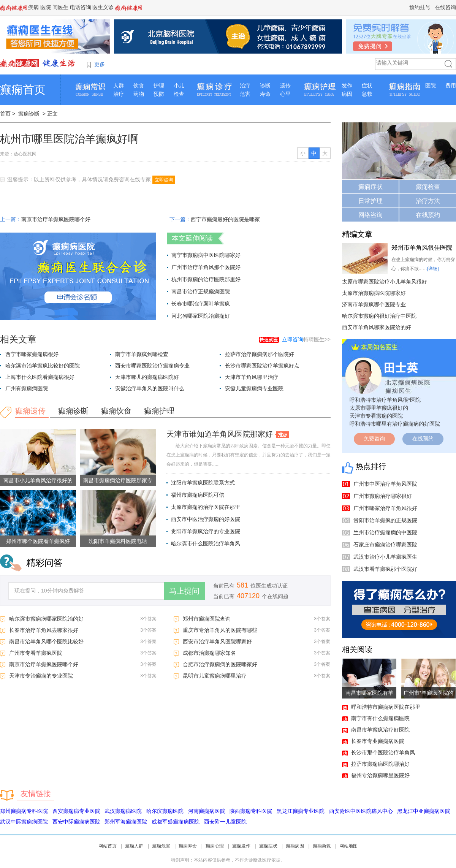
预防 (159, 94)
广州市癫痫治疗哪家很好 (383, 496)
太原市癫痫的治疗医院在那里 (206, 507)
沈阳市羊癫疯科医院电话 (118, 541)
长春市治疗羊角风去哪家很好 (44, 630)
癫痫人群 (134, 846)
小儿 (179, 86)
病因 (347, 94)
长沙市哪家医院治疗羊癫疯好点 (262, 366)
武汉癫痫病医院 (123, 811)
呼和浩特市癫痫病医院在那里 (386, 707)
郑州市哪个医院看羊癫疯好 (38, 541)
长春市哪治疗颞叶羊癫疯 (201, 304)
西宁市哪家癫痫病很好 (32, 354)
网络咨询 (370, 215)
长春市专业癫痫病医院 (378, 741)
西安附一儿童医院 (225, 822)
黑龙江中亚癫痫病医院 (424, 811)
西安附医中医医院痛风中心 (361, 811)
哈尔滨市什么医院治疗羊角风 (206, 543)
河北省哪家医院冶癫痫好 (201, 316)
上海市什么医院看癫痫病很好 (40, 377)
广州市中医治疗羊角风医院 (385, 484)
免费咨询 (374, 439)
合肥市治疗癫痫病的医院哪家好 (220, 664)
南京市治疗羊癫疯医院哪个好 (56, 219)
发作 (347, 86)
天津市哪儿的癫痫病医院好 (147, 377)
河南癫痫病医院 (207, 811)
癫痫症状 (370, 187)
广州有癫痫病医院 (27, 388)
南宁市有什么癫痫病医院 (380, 718)
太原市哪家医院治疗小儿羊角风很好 (385, 282)
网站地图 (348, 846)
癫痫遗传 (30, 411)
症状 (367, 86)
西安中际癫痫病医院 (76, 822)
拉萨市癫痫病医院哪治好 (380, 764)
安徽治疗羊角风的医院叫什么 (150, 388)
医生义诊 (103, 7)
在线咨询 (445, 7)
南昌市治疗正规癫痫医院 (201, 291)
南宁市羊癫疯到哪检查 (142, 354)
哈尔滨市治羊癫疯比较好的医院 (43, 366)
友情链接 (36, 794)
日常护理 (370, 201)
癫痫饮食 (116, 411)
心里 (285, 94)
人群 (119, 86)
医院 (46, 7)
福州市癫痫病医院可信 (198, 495)
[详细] (433, 269)
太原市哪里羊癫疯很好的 (379, 408)
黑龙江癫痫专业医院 (301, 811)
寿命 (265, 94)
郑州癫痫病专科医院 (24, 811)
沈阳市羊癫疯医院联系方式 (203, 483)
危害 (245, 94)
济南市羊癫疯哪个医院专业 (374, 304)
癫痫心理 (215, 846)
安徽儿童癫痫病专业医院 (254, 388)
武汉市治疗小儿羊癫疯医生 (385, 557)
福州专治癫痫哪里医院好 (380, 775)
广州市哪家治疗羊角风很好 (385, 508)
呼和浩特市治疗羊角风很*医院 (385, 400)
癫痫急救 (322, 846)
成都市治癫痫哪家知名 (209, 653)
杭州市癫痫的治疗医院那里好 (206, 279)
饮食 (139, 86)
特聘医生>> (306, 339)
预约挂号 (420, 7)
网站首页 (108, 846)
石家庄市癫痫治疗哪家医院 (385, 545)
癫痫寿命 (188, 846)
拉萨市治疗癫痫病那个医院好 (260, 354)
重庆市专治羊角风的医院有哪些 (220, 630)
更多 (100, 64)
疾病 (33, 7)
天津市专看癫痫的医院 (376, 416)
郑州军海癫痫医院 (126, 822)
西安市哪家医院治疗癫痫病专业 (152, 366)
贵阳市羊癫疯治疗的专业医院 (206, 531)
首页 (5, 114)
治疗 (119, 94)
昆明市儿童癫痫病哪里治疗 (215, 676)
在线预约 (428, 215)
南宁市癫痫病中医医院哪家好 (206, 255)
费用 (451, 86)
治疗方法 (428, 201)
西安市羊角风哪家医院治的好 (377, 327)
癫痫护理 (159, 411)
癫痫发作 (241, 846)
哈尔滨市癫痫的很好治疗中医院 (379, 316)
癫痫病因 (295, 846)
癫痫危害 (161, 846)
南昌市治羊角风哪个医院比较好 (46, 641)
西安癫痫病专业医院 (76, 811)
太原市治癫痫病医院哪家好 (374, 293)
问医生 (60, 7)
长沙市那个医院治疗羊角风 (383, 752)
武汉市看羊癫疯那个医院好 (385, 569)
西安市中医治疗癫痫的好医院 (206, 519)
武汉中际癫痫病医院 (24, 822)
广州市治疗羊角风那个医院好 (206, 267)
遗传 (285, 86)
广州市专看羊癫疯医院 (36, 653)
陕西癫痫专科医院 (251, 811)
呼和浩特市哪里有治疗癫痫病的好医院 (395, 424)
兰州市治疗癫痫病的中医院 (385, 532)
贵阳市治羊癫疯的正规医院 (385, 520)
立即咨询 (164, 180)
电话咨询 (81, 7)
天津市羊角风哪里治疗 (252, 377)
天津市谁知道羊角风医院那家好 (220, 434)
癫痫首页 (23, 89)
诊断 (265, 86)
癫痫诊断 (29, 114)
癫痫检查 (428, 187)
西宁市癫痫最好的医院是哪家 (225, 219)
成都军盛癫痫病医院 (176, 822)
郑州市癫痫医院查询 (207, 619)
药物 (139, 94)
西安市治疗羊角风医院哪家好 (217, 641)
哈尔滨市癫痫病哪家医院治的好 (46, 619)
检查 (179, 94)
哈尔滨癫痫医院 (165, 811)
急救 (367, 94)
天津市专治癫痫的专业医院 (41, 676)
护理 (159, 86)
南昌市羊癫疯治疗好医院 (380, 730)
